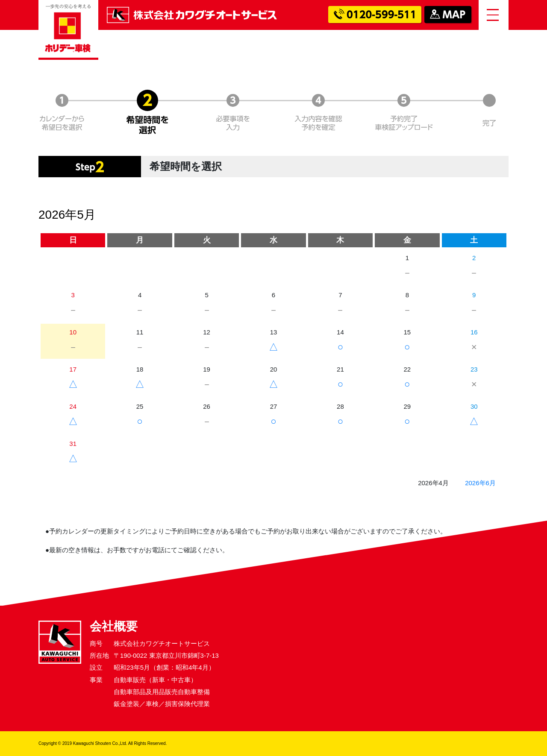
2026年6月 (480, 483)
